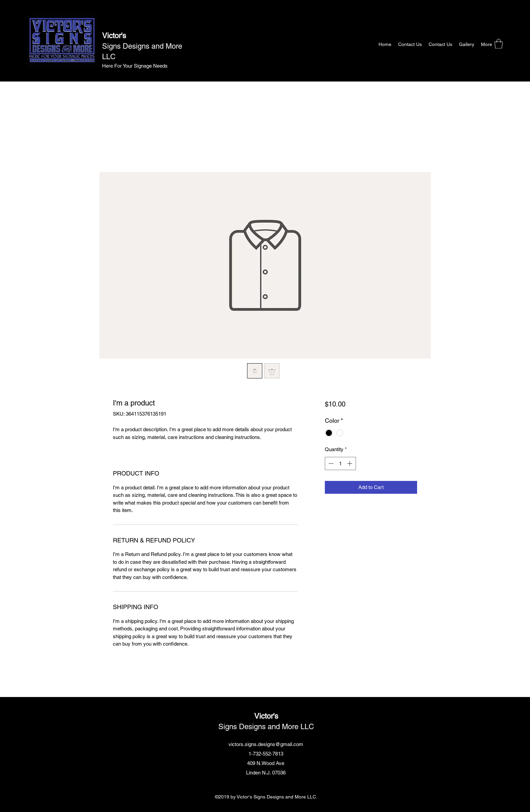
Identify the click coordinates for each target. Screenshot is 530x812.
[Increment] (350, 463)
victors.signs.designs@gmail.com (266, 744)
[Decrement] (330, 463)
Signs (111, 46)
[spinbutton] (340, 463)
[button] (499, 44)
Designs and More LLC (275, 727)
